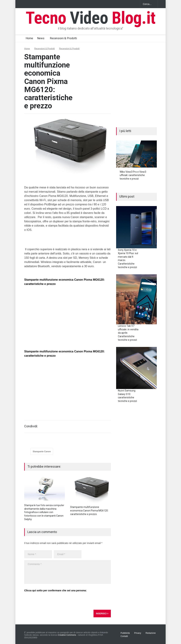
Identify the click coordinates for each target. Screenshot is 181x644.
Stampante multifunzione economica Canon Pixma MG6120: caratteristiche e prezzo (89, 510)
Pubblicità (125, 633)
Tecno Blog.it (90, 18)
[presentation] (51, 601)
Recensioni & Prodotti (63, 38)
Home (29, 38)
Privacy (138, 633)
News (41, 38)
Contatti (124, 636)
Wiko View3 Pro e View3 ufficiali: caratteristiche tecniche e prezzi (133, 175)
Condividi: (31, 426)
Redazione (151, 633)
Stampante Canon (42, 452)
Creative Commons (67, 635)
